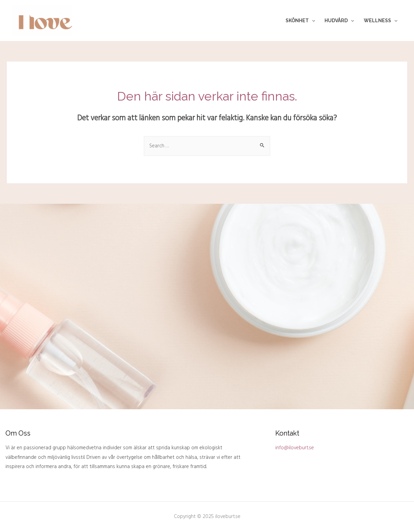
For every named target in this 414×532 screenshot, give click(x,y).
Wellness (381, 21)
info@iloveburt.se (295, 448)
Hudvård (339, 21)
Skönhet (300, 21)
